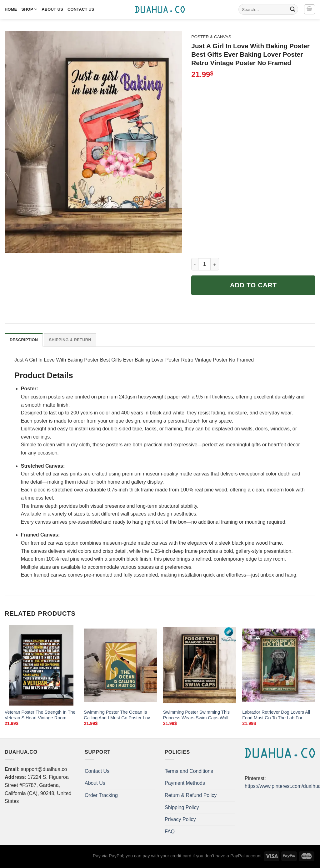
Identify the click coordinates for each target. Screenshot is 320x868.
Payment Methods (185, 783)
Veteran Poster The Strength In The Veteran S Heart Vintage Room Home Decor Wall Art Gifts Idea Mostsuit (40, 715)
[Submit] (292, 9)
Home (11, 9)
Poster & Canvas (211, 37)
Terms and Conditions (189, 771)
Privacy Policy (180, 819)
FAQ (170, 832)
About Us (52, 9)
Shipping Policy (182, 807)
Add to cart (253, 285)
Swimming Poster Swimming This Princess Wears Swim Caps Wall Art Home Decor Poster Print (199, 715)
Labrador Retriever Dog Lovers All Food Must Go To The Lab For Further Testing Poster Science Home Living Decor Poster (276, 715)
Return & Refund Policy (191, 795)
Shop (29, 9)
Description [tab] (24, 340)
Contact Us (81, 9)
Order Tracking (101, 795)
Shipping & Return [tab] (70, 340)
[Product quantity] (204, 264)
